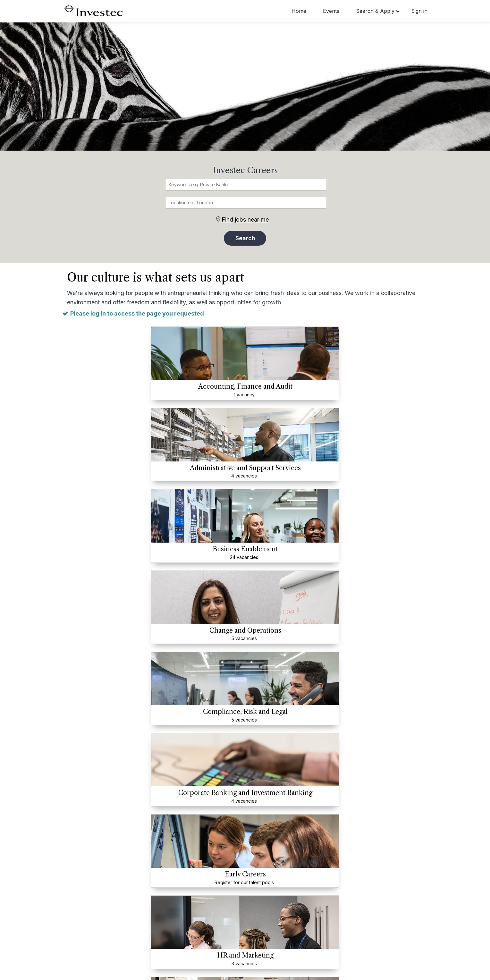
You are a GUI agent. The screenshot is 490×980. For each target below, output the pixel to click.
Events (331, 11)
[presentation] (58, 839)
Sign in (419, 11)
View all (245, 695)
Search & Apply (375, 11)
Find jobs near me (245, 220)
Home (299, 11)
